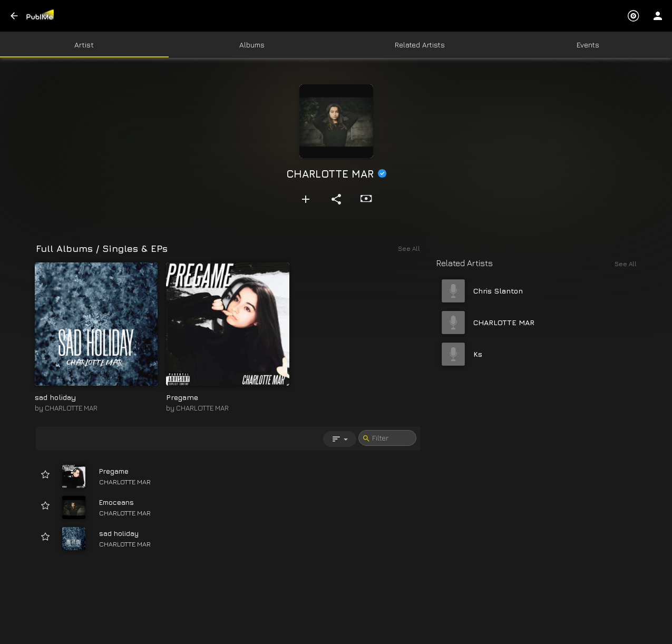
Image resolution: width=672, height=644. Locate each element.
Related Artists (420, 45)
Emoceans (116, 502)
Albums (252, 45)
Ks (478, 354)
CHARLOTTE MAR (71, 408)
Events (588, 45)
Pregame (182, 397)
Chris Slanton (498, 291)
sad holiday (55, 397)
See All (626, 264)
